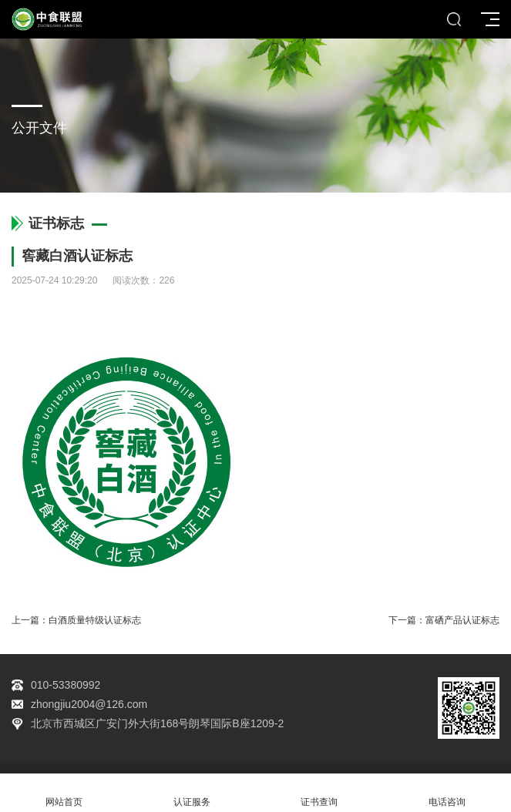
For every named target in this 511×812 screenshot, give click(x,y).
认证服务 (192, 793)
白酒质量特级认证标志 (95, 620)
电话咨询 (447, 793)
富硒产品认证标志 (462, 620)
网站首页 (64, 793)
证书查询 (320, 793)
